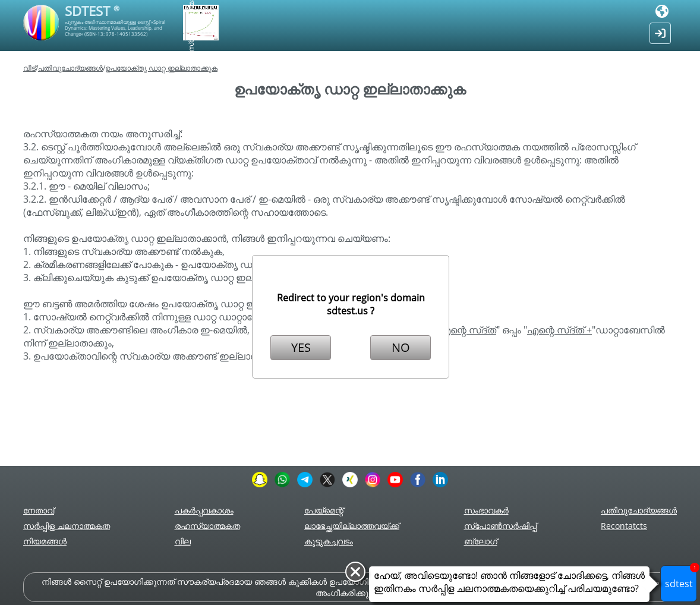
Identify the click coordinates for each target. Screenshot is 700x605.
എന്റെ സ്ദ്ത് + (559, 330)
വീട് (29, 68)
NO (401, 347)
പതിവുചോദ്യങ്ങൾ (70, 68)
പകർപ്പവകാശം (204, 510)
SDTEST (92, 11)
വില (183, 541)
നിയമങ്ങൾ (45, 541)
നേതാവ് (39, 510)
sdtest (681, 578)
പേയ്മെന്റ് (324, 510)
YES (301, 347)
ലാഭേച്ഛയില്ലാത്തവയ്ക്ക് (352, 526)
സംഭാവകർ (486, 510)
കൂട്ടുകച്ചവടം (329, 541)
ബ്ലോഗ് (481, 541)
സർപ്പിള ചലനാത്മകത (67, 526)
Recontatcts (624, 526)
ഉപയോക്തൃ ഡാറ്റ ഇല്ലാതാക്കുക (161, 68)
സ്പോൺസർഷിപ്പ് (500, 526)
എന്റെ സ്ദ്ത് (468, 330)
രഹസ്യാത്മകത (207, 526)
